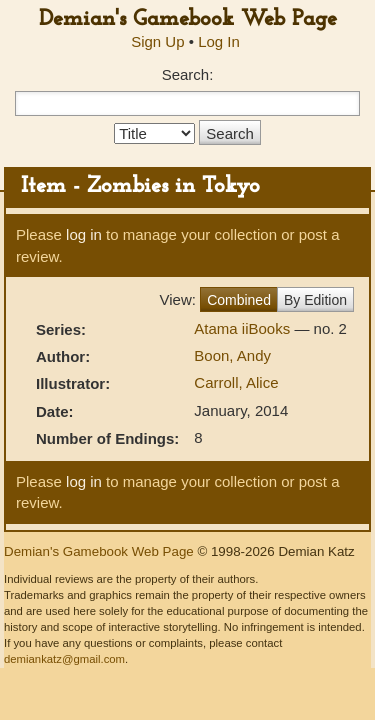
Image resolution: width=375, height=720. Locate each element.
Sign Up (157, 41)
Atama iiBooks (244, 328)
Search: (188, 74)
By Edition (315, 300)
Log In (219, 41)
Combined (239, 300)
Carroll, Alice (236, 382)
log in (84, 234)
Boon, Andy (232, 355)
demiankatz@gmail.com (64, 659)
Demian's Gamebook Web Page (188, 19)
